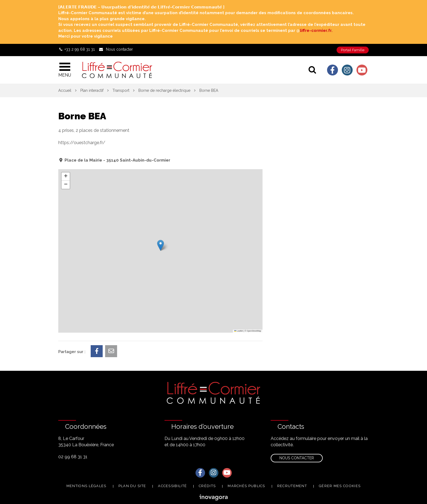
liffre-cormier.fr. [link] (316, 31)
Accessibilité (172, 486)
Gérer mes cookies (340, 486)
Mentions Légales (86, 486)
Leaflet (239, 331)
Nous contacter (297, 458)
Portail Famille (353, 50)
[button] (161, 245)
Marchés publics (246, 486)
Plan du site (132, 486)
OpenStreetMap (254, 331)
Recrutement (292, 486)
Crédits (207, 486)
